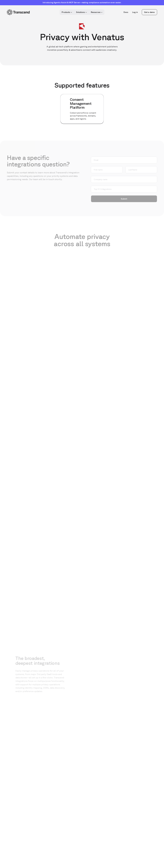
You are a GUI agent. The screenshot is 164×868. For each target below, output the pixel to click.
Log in (135, 12)
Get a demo (149, 12)
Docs (126, 12)
